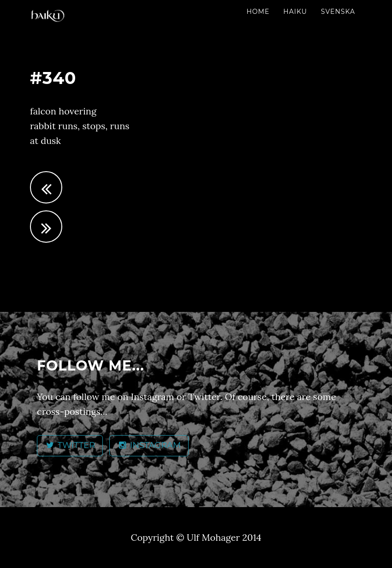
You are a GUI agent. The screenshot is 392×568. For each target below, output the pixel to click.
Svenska (338, 12)
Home (258, 12)
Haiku (295, 12)
